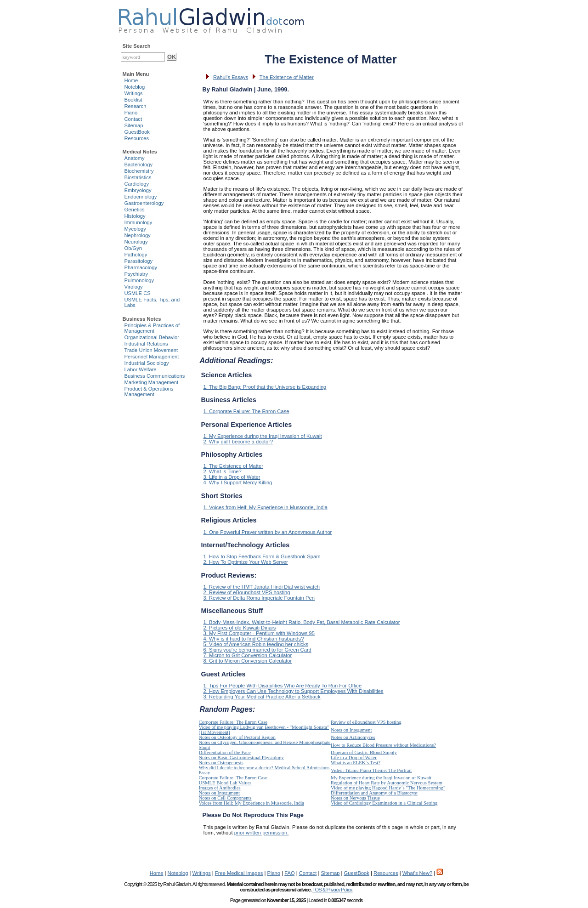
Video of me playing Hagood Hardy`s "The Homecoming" (388, 788)
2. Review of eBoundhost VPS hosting (247, 592)
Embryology (138, 190)
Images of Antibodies (220, 788)
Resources (137, 138)
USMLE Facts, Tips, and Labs (152, 302)
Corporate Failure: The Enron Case (233, 722)
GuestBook (137, 132)
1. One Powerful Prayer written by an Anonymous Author (268, 532)
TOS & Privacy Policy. (332, 890)
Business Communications (155, 376)
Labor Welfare (141, 369)
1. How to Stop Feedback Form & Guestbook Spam (262, 556)
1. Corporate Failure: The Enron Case (246, 411)
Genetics (135, 210)
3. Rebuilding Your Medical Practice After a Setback (262, 697)
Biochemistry (139, 171)
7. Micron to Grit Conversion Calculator (248, 655)
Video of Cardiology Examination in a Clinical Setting (384, 803)
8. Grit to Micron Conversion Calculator (248, 661)
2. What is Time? (223, 471)
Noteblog (135, 87)
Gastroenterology (144, 203)
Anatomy (135, 158)
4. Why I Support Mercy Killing (238, 482)
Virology (134, 287)
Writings (134, 93)
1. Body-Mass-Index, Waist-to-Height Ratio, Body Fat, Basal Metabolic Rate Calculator (302, 622)
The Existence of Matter (287, 77)
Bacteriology (139, 165)
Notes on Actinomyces (353, 737)
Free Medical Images (239, 873)
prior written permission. (262, 833)
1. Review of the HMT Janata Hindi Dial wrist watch (262, 587)
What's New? (418, 873)
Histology (135, 216)
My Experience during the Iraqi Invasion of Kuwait (381, 778)
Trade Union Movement (151, 350)
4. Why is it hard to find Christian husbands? (254, 639)
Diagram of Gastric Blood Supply (364, 752)
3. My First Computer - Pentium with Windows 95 (259, 633)
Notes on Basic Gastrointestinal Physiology (241, 758)
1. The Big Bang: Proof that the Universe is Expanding (265, 387)
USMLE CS (138, 293)
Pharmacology (141, 267)
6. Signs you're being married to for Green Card (257, 650)
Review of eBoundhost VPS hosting (366, 722)
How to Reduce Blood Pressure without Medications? (383, 745)
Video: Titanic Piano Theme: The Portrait (371, 770)
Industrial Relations (146, 344)
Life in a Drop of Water (354, 758)
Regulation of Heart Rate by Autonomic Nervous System (387, 783)
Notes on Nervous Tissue (355, 798)
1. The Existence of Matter (233, 466)
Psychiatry (136, 274)
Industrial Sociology (147, 363)
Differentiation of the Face (225, 752)
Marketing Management (152, 382)
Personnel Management (152, 357)
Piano (131, 113)
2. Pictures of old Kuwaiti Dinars (240, 628)
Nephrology (138, 235)
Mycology (135, 229)
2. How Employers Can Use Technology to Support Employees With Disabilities (294, 691)
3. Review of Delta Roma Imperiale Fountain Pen (259, 598)
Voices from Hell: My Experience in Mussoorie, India (252, 803)
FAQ (289, 873)
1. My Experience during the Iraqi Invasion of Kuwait (263, 436)
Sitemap (134, 125)
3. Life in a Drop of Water (232, 477)
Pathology (136, 255)
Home (131, 80)
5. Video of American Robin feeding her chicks (256, 644)
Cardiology (137, 184)
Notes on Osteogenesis (221, 763)
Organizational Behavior (152, 337)
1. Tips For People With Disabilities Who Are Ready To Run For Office (283, 686)
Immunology (139, 222)
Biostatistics (138, 177)
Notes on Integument (351, 730)
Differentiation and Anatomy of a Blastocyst (374, 793)
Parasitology (139, 261)
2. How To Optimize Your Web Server (246, 562)
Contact (133, 119)
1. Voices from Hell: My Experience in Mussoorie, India (266, 507)
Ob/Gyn (133, 248)
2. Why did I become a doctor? (238, 442)
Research (136, 106)
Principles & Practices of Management (152, 328)
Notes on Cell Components (225, 798)
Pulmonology (139, 280)
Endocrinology (141, 197)
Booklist (133, 100)
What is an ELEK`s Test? (356, 763)
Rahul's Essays (231, 77)
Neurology (136, 242)
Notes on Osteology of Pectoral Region (237, 737)
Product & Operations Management (149, 392)
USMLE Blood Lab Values (225, 783)
